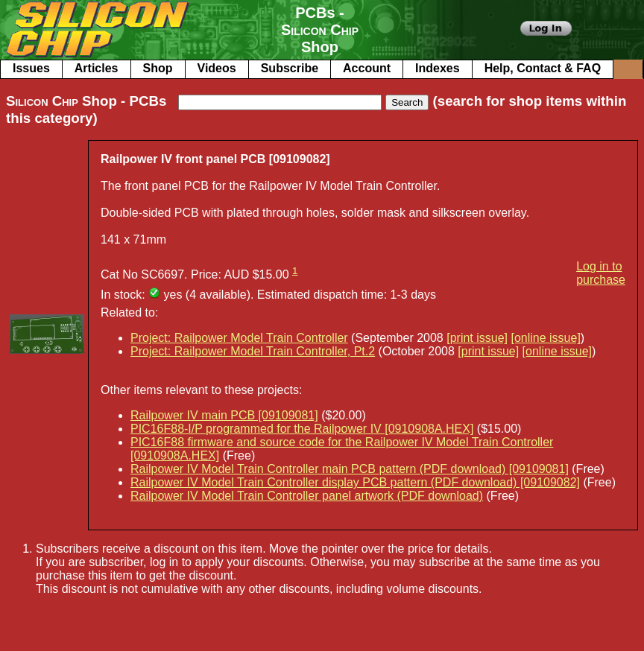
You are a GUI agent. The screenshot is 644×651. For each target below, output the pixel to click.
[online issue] (545, 338)
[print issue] (477, 338)
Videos (217, 68)
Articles (97, 68)
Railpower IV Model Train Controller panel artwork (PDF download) (307, 496)
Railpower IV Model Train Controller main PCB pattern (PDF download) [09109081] (350, 469)
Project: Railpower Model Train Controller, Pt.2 (253, 351)
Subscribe (290, 68)
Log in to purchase (601, 273)
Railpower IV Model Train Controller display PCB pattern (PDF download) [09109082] (355, 482)
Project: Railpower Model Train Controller (239, 338)
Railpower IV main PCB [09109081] (224, 415)
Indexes (438, 68)
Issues (31, 68)
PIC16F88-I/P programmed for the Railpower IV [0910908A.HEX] (302, 429)
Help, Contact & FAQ (543, 68)
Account (367, 68)
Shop (158, 68)
